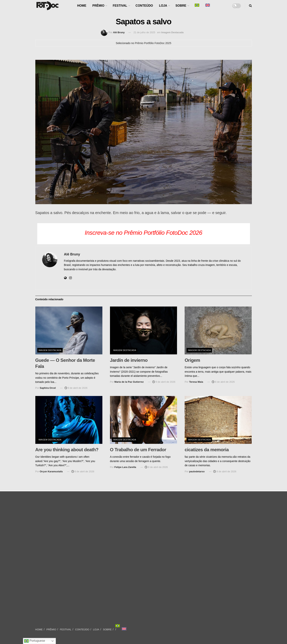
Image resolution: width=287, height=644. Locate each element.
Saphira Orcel (48, 388)
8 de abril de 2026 (223, 382)
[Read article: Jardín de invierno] (143, 331)
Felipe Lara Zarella (125, 467)
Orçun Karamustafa (51, 471)
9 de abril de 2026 (76, 388)
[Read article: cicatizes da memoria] (218, 420)
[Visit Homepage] (48, 6)
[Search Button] (250, 6)
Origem (192, 360)
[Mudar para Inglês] (124, 629)
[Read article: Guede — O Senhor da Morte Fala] (69, 331)
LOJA (163, 6)
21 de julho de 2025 (144, 32)
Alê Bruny (119, 32)
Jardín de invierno (129, 360)
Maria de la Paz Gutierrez (129, 382)
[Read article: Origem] (218, 331)
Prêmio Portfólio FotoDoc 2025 (153, 43)
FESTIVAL (120, 6)
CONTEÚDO (144, 6)
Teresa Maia (196, 382)
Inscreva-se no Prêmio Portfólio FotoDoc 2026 (143, 233)
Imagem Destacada (172, 32)
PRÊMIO (98, 6)
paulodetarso (197, 471)
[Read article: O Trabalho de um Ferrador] (143, 420)
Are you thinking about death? (67, 450)
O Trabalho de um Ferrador (138, 450)
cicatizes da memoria (207, 450)
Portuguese (35, 641)
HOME (82, 6)
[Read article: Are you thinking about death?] (69, 420)
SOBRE (181, 6)
